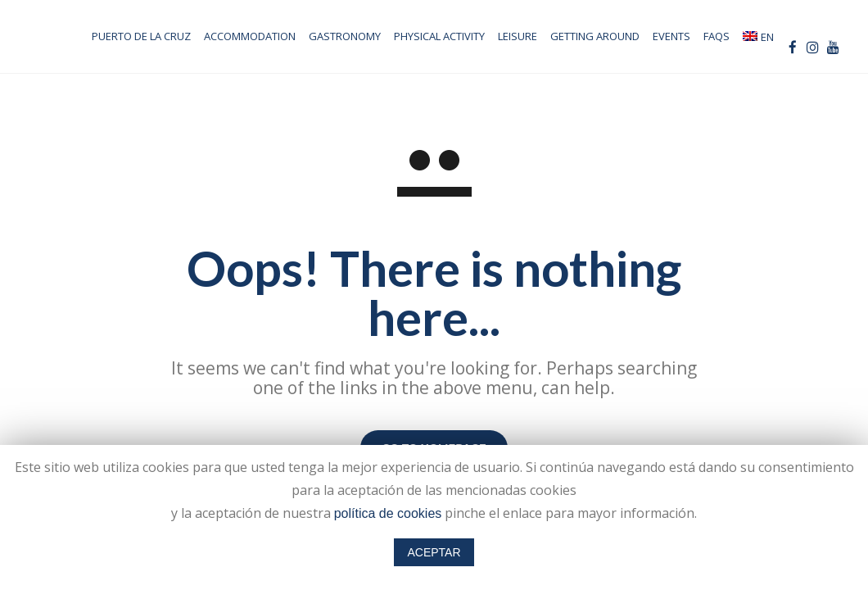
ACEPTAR (434, 552)
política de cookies (388, 513)
